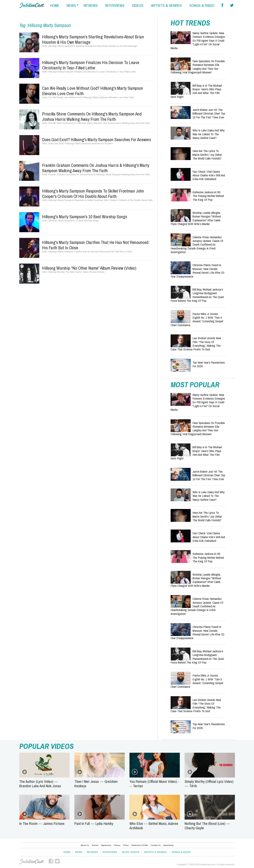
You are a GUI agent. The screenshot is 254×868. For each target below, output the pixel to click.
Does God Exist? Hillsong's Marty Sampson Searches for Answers (97, 139)
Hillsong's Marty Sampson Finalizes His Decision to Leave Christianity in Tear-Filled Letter (91, 65)
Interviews (110, 852)
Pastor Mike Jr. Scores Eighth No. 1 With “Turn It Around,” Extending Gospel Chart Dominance (197, 319)
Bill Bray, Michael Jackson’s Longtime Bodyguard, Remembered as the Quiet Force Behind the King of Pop (197, 295)
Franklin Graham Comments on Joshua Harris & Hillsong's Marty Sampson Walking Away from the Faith (96, 168)
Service (95, 845)
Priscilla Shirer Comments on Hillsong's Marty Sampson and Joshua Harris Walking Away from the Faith (92, 116)
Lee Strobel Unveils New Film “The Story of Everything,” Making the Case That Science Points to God (196, 344)
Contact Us (156, 845)
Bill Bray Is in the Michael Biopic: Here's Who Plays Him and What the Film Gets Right (196, 91)
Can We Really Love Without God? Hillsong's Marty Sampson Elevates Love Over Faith (93, 91)
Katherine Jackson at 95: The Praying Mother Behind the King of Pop (208, 196)
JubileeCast (32, 862)
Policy (126, 845)
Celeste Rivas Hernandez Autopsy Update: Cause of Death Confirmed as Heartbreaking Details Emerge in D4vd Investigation (197, 245)
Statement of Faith (140, 845)
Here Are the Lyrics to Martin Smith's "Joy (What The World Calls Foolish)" (207, 155)
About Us (85, 845)
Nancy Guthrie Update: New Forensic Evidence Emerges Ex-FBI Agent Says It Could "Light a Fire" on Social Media (198, 40)
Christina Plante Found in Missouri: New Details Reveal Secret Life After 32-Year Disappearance (198, 271)
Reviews (92, 852)
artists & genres (166, 5)
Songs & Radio (181, 852)
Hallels (32, 5)
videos (138, 5)
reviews (91, 5)
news (71, 5)
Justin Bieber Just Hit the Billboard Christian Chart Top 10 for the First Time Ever (209, 113)
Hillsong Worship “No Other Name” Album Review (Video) (89, 268)
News (79, 852)
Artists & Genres (155, 852)
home (55, 5)
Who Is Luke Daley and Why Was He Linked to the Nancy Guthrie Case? (209, 134)
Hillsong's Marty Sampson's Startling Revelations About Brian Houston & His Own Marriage (93, 39)
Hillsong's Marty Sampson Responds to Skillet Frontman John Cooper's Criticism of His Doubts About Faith (93, 194)
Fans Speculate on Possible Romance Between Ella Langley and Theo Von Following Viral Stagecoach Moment (198, 67)
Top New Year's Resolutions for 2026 (209, 364)
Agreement (106, 845)
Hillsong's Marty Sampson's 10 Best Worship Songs (85, 217)
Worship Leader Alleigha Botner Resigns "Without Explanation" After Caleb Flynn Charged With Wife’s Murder (196, 218)
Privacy (117, 845)
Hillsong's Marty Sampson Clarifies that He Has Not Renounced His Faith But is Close (95, 245)
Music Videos (131, 852)
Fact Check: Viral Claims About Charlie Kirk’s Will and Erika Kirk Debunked (209, 175)
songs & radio (202, 5)
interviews (115, 5)
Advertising (168, 845)
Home (67, 852)
